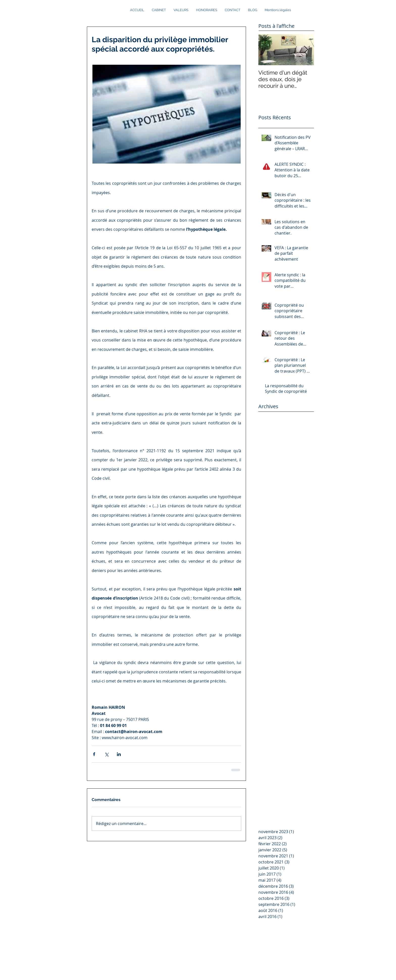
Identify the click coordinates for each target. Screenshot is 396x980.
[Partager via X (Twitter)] (106, 754)
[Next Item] (306, 50)
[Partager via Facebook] (94, 754)
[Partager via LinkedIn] (119, 754)
